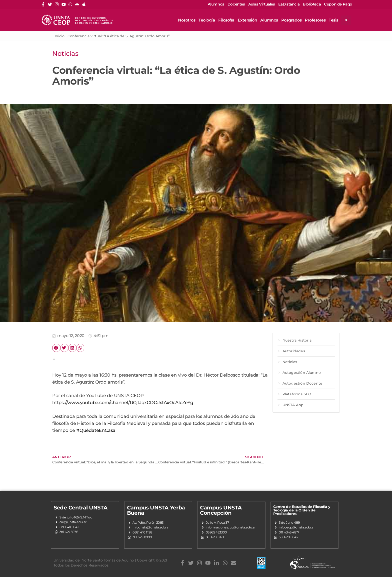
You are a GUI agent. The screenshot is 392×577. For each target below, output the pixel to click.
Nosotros (187, 20)
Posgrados (291, 20)
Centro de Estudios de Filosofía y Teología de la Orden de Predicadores (302, 510)
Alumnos (269, 20)
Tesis (333, 20)
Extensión (247, 20)
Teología (207, 20)
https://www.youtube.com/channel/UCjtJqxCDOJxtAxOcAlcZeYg (123, 402)
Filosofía (226, 20)
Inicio (60, 36)
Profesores (315, 20)
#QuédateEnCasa (96, 430)
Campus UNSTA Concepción (221, 510)
